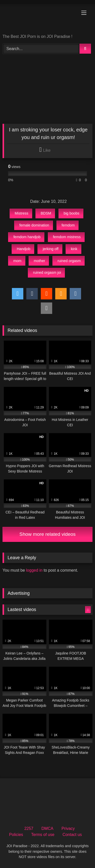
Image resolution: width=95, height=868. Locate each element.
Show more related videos (48, 534)
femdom (68, 225)
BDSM (46, 213)
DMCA (48, 828)
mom (17, 261)
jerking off (51, 249)
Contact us (72, 835)
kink (74, 249)
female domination (34, 225)
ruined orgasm (69, 261)
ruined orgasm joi (47, 272)
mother (39, 261)
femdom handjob (27, 237)
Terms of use (43, 835)
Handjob (24, 249)
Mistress (22, 213)
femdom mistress (67, 237)
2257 (29, 828)
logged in (34, 570)
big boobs (71, 213)
